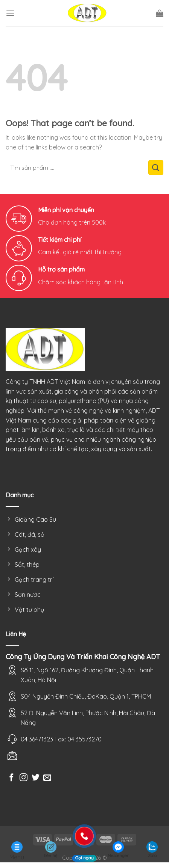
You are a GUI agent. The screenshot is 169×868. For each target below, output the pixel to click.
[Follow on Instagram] (24, 778)
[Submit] (156, 168)
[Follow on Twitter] (36, 778)
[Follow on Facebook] (11, 778)
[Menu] (10, 13)
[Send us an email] (47, 778)
